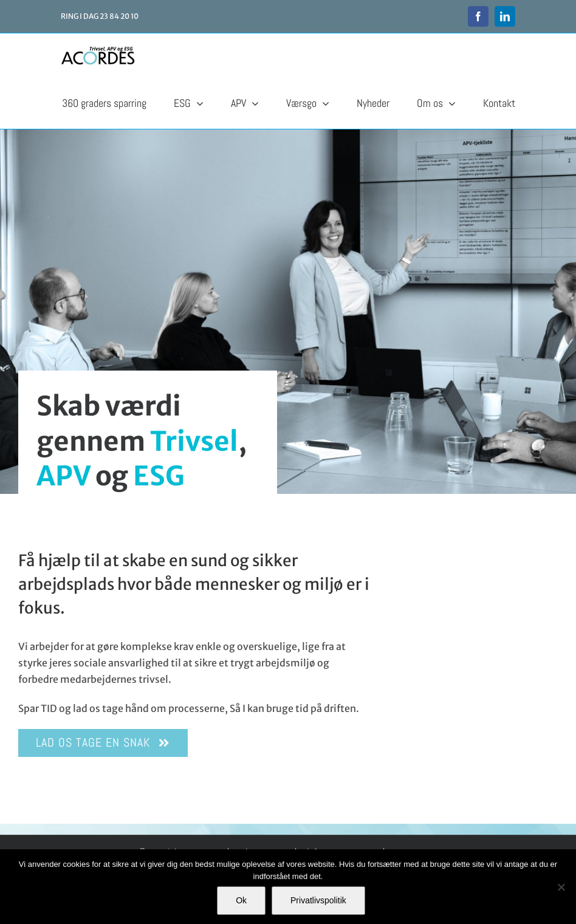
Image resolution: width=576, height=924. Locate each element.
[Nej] (561, 887)
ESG (159, 476)
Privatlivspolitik (318, 900)
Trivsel (194, 441)
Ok (241, 900)
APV (63, 476)
